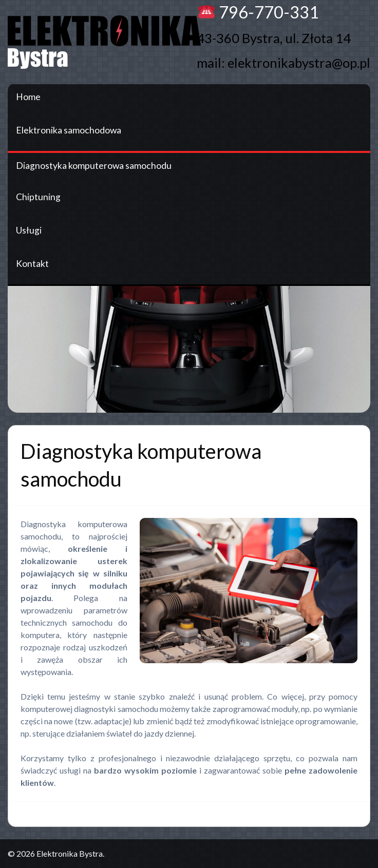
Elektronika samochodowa (69, 130)
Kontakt (32, 264)
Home (28, 97)
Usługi (29, 230)
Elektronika (110, 42)
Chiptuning (38, 197)
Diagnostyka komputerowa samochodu (94, 166)
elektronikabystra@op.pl (299, 63)
